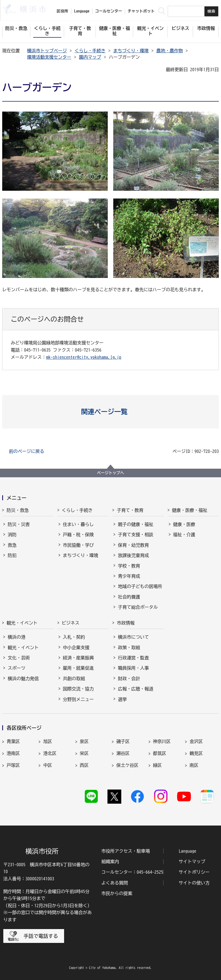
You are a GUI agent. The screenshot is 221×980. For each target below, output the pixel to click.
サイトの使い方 (194, 883)
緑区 (157, 765)
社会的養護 (129, 597)
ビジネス (71, 623)
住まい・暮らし (78, 524)
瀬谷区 (123, 753)
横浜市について (133, 637)
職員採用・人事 (133, 668)
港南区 (13, 753)
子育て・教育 (130, 510)
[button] (111, 412)
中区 (48, 765)
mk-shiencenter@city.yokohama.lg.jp (84, 357)
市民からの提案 (117, 893)
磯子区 (123, 741)
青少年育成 (129, 576)
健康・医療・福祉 (190, 510)
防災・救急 (18, 510)
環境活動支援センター (49, 57)
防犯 (12, 555)
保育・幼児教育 (133, 545)
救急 (12, 545)
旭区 (48, 741)
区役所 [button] (62, 11)
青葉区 (13, 741)
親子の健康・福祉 (136, 524)
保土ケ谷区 (127, 765)
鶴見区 (196, 753)
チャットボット (141, 11)
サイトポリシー (194, 872)
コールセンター (109, 11)
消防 (12, 535)
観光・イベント (22, 623)
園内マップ (90, 57)
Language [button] (82, 11)
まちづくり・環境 (131, 51)
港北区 (50, 753)
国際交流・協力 (78, 689)
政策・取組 (129, 648)
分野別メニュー (78, 699)
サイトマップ (192, 862)
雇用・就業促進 (78, 668)
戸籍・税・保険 (78, 535)
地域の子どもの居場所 (140, 586)
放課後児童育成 (133, 555)
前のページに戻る (27, 451)
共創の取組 (74, 679)
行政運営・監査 (133, 658)
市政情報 (126, 623)
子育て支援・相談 (136, 535)
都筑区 (160, 753)
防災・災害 (19, 524)
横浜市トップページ (47, 51)
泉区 (84, 741)
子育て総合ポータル (138, 607)
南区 (194, 765)
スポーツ (17, 668)
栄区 (84, 753)
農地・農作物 (170, 51)
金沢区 (196, 741)
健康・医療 (184, 524)
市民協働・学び (78, 545)
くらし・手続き (90, 51)
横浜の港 (17, 637)
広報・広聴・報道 (136, 689)
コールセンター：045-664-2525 (132, 872)
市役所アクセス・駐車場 (126, 851)
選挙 (122, 699)
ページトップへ (110, 473)
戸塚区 (13, 765)
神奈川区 (162, 741)
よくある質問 (115, 883)
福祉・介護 (184, 535)
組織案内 (110, 862)
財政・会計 (129, 679)
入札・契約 (74, 637)
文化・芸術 (19, 658)
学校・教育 (129, 566)
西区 (84, 765)
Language (188, 851)
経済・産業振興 (78, 658)
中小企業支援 (76, 648)
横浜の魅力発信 (23, 679)
